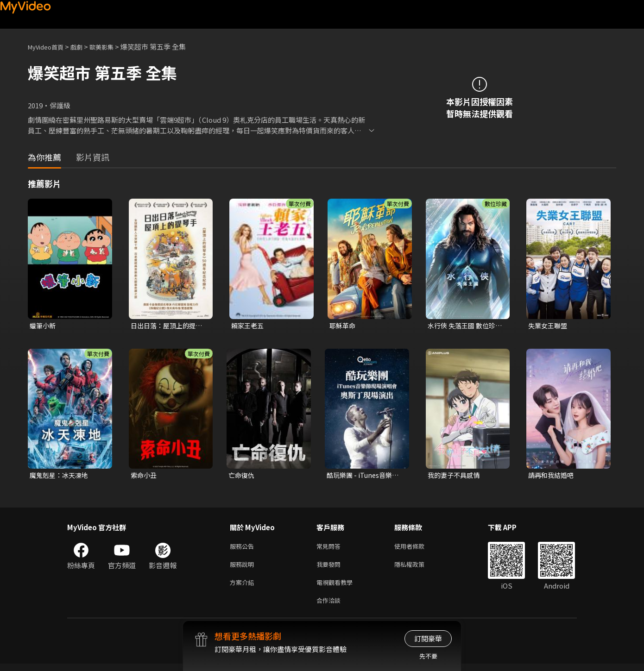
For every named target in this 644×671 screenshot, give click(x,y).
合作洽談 (330, 607)
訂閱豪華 (428, 638)
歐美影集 (112, 47)
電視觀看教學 (337, 587)
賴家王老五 (249, 326)
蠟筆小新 (44, 326)
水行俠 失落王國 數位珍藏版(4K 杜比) (464, 326)
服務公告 (244, 549)
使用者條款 (417, 549)
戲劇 (84, 47)
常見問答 (330, 549)
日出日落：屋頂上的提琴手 (169, 326)
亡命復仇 (242, 476)
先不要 (428, 656)
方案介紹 (244, 587)
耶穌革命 (343, 326)
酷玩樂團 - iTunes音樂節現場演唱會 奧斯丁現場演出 (365, 477)
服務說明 (244, 568)
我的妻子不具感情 (455, 476)
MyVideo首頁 (49, 47)
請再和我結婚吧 (552, 476)
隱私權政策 (417, 568)
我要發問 (330, 568)
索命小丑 (145, 476)
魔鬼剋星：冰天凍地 (61, 476)
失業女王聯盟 (549, 326)
